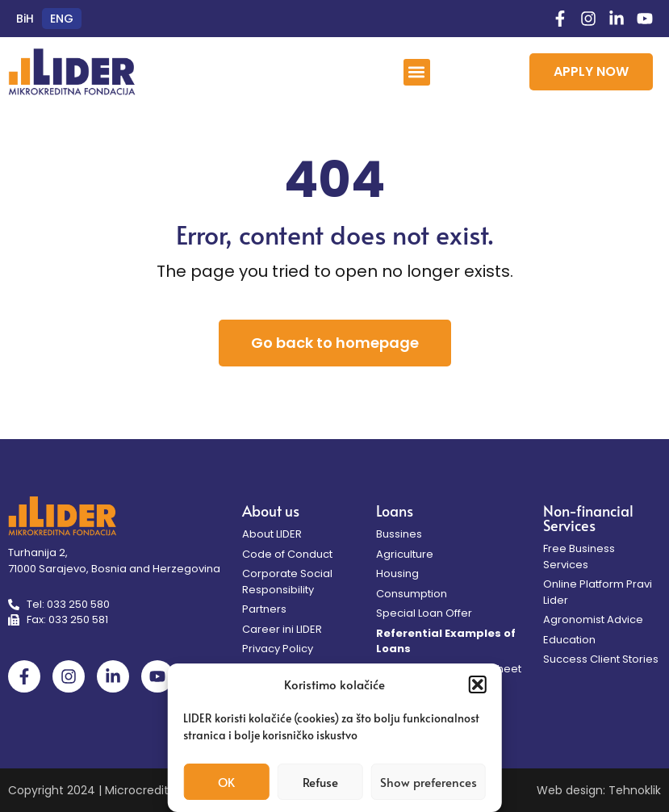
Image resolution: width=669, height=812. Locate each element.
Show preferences (429, 782)
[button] (478, 684)
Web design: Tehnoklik (599, 790)
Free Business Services (579, 557)
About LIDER (272, 534)
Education (569, 640)
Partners (264, 609)
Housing (397, 573)
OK (226, 782)
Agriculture (405, 554)
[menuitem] (25, 19)
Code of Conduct (287, 554)
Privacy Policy (278, 649)
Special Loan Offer (424, 613)
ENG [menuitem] (62, 19)
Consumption (412, 594)
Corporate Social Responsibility (287, 582)
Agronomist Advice (593, 619)
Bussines (399, 534)
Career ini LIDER (282, 629)
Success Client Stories (601, 659)
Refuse (320, 782)
